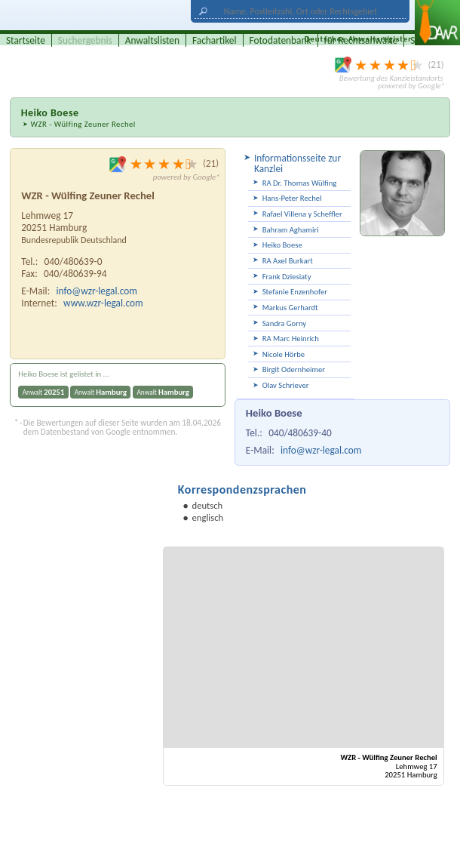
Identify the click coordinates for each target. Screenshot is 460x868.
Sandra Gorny (285, 323)
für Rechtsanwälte (361, 40)
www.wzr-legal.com (103, 303)
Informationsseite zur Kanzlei (297, 163)
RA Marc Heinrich (291, 339)
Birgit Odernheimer (294, 369)
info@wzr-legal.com (321, 450)
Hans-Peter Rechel (292, 198)
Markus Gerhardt (290, 308)
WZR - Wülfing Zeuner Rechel (83, 124)
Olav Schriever (286, 385)
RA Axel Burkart (288, 261)
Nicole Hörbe (284, 354)
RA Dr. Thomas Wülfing (300, 183)
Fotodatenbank (281, 40)
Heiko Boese (282, 245)
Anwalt (44, 392)
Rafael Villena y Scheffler (302, 214)
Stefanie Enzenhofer (295, 292)
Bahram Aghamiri (291, 230)
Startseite (26, 40)
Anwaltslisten (152, 40)
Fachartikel (215, 40)
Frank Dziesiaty (287, 277)
